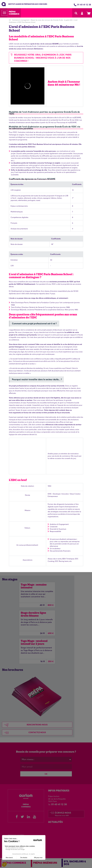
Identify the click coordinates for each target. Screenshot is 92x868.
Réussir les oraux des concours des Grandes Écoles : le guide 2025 (52, 20)
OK (46, 774)
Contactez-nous (24, 733)
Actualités (55, 822)
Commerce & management (21, 20)
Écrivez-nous (63, 814)
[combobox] (46, 759)
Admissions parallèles (16, 835)
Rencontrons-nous (25, 725)
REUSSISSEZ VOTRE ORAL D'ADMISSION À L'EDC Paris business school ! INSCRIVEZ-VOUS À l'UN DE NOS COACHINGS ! (43, 58)
